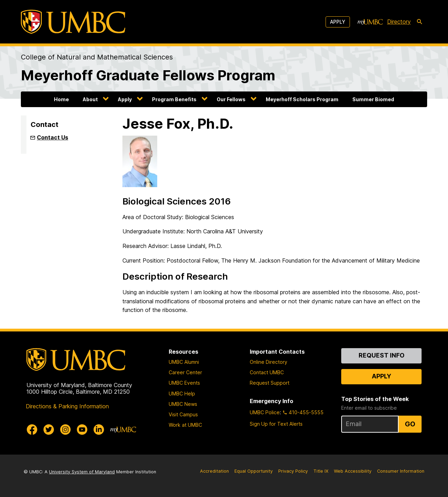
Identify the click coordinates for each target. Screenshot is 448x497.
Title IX (321, 471)
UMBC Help (182, 394)
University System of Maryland (82, 472)
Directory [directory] (399, 22)
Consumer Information (401, 471)
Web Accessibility (353, 471)
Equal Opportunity (254, 471)
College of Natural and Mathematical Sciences (97, 57)
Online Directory (269, 362)
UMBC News (183, 404)
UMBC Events (184, 383)
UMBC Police (265, 412)
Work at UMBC (185, 425)
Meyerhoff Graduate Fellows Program (148, 75)
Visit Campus (183, 414)
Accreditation (214, 471)
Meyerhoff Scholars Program (302, 99)
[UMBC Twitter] (49, 430)
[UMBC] (73, 22)
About (90, 99)
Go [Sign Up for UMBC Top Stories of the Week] (410, 424)
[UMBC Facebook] (32, 430)
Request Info (382, 355)
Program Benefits (174, 99)
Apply (338, 22)
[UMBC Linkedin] (99, 430)
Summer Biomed (373, 99)
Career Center (185, 372)
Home (61, 99)
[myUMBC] (370, 22)
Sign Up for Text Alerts (276, 424)
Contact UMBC (267, 372)
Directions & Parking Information (67, 406)
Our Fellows (231, 99)
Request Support (270, 383)
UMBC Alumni (184, 362)
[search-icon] (419, 22)
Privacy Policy (293, 471)
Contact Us (53, 137)
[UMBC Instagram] (65, 430)
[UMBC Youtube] (82, 430)
